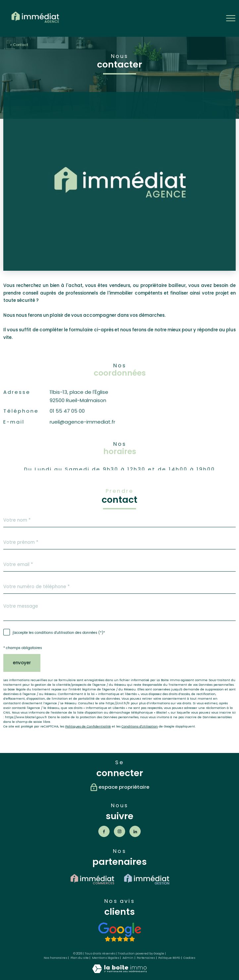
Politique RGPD (169, 958)
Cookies (189, 958)
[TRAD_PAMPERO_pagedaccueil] (35, 24)
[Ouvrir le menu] (231, 18)
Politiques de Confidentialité (88, 726)
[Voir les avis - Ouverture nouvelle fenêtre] (119, 932)
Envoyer (22, 663)
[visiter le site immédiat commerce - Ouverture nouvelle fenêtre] (92, 879)
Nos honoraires (55, 958)
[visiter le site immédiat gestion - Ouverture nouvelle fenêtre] (147, 879)
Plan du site (80, 958)
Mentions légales (106, 958)
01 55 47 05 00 (67, 424)
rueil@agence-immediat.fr (82, 435)
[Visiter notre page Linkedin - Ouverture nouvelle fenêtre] (135, 831)
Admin (128, 958)
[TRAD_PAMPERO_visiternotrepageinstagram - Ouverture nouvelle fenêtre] (119, 831)
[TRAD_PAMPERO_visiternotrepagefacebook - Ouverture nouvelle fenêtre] (104, 831)
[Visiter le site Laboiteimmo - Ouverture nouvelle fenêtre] (119, 972)
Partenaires (146, 958)
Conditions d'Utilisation (140, 726)
